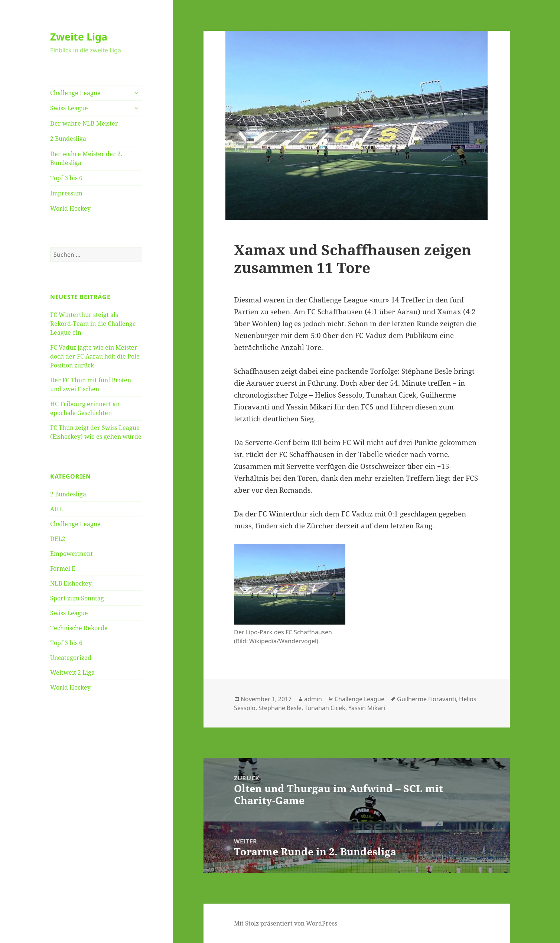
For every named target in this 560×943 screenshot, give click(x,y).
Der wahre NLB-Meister (84, 123)
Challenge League (75, 93)
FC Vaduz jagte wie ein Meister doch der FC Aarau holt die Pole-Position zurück (96, 356)
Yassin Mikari (367, 708)
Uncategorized (71, 658)
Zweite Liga (79, 37)
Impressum (66, 193)
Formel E (63, 568)
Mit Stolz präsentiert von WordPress (286, 923)
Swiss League (69, 108)
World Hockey (70, 208)
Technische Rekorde (79, 628)
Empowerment (71, 554)
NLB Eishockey (71, 583)
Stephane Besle (280, 708)
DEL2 (58, 539)
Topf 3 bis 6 (66, 178)
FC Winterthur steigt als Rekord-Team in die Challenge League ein (93, 324)
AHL (56, 509)
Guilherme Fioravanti (426, 699)
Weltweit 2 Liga (72, 673)
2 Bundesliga (68, 139)
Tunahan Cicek (325, 708)
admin (313, 699)
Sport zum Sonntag (77, 598)
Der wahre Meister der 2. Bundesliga (86, 158)
